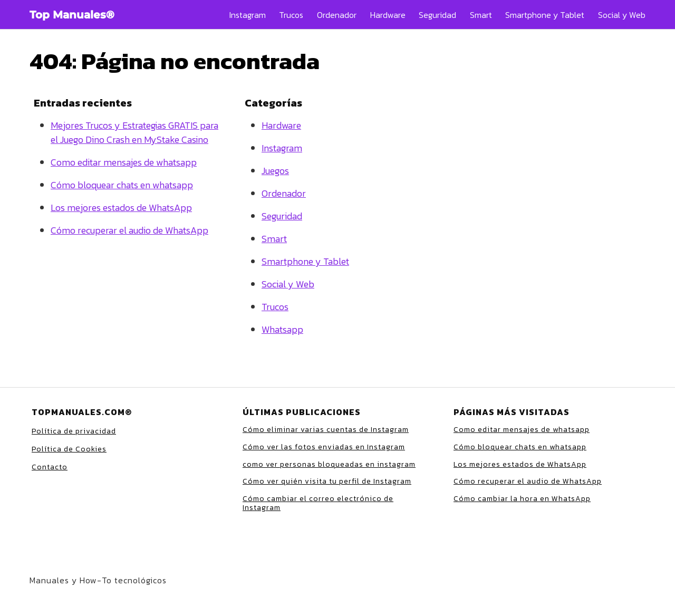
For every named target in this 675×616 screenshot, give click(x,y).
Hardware (388, 15)
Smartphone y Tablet (545, 15)
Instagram (248, 15)
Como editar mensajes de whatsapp (124, 162)
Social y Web (622, 15)
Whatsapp (282, 329)
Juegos (275, 171)
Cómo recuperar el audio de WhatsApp (129, 230)
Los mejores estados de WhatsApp (121, 208)
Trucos (291, 15)
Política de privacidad (74, 431)
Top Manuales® (72, 15)
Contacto (50, 467)
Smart (481, 15)
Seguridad (437, 15)
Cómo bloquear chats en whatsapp (122, 185)
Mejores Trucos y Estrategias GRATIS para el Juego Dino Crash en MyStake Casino (134, 132)
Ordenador (337, 15)
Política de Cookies (69, 449)
